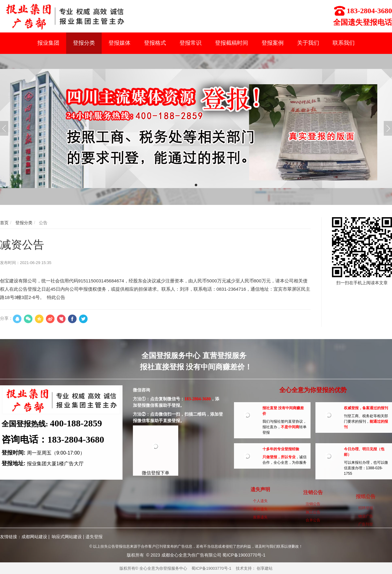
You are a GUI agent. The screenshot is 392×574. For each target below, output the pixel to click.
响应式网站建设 (67, 537)
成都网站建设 (34, 537)
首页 (4, 223)
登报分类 (23, 223)
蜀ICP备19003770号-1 (211, 568)
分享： (6, 318)
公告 (43, 223)
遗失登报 (94, 537)
